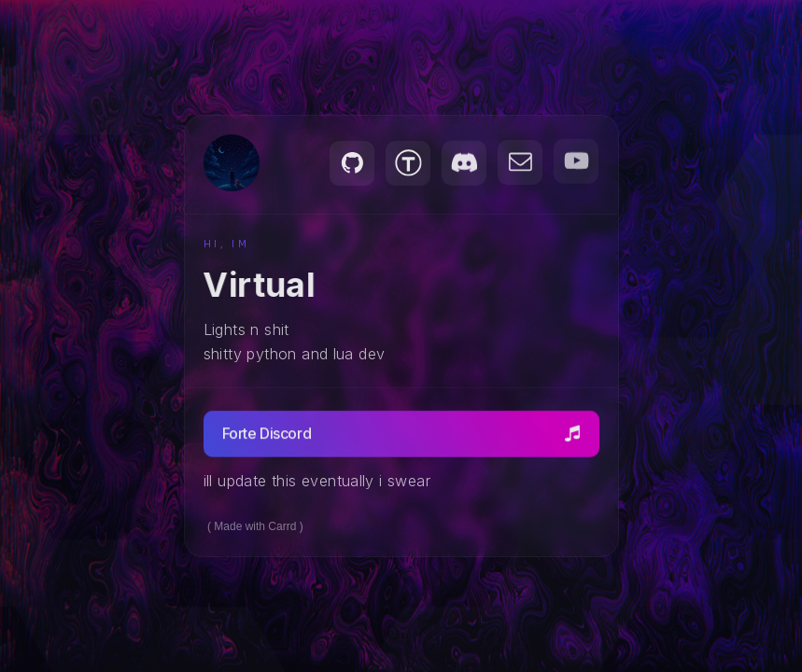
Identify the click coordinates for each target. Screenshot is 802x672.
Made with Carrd (255, 526)
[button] (352, 163)
